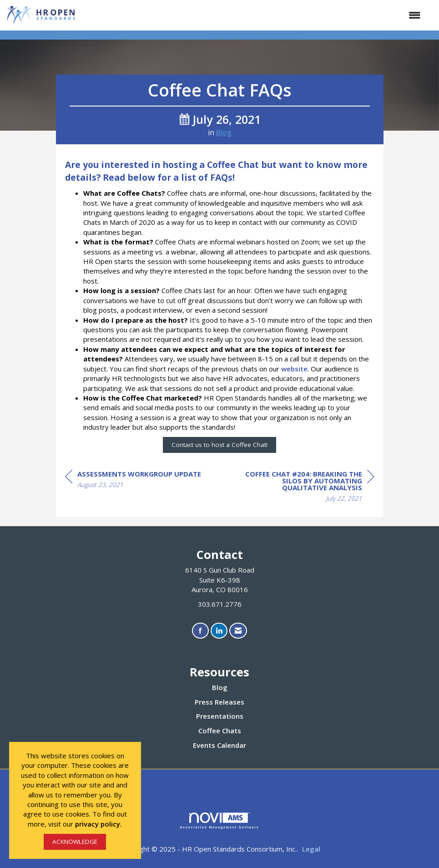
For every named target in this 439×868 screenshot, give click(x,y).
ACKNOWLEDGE (75, 842)
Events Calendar (219, 745)
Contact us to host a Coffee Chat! (219, 445)
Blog (224, 132)
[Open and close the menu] (253, 15)
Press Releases (219, 702)
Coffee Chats (220, 731)
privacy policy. (98, 824)
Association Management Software (219, 821)
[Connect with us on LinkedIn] (219, 631)
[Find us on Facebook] (200, 631)
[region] (306, 487)
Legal (311, 849)
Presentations (220, 716)
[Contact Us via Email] (238, 631)
